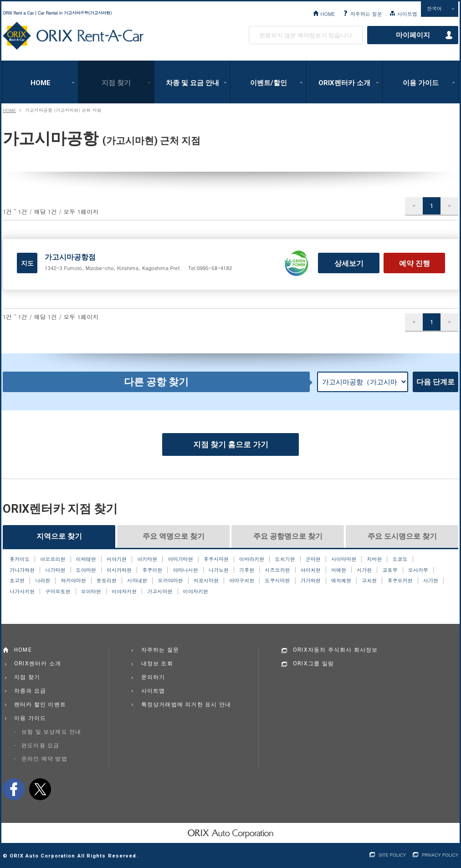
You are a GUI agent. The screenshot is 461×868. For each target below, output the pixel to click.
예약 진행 (415, 263)
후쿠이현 (152, 570)
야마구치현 (242, 581)
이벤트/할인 (269, 83)
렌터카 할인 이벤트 (40, 705)
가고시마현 (160, 592)
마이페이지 (413, 35)
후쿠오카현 (400, 581)
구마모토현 (58, 592)
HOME (328, 14)
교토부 (390, 570)
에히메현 (341, 581)
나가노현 (219, 570)
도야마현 (86, 570)
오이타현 (91, 592)
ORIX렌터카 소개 (344, 83)
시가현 (364, 570)
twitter (40, 789)
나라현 (43, 581)
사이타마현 (344, 559)
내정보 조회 (157, 664)
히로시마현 (206, 581)
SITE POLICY (392, 855)
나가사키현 (22, 592)
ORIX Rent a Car (73, 36)
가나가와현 (22, 570)
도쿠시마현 (277, 581)
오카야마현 (170, 581)
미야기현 (117, 559)
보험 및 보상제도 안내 (51, 732)
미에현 (339, 570)
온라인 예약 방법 (44, 759)
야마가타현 (180, 559)
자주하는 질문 (366, 14)
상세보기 (349, 263)
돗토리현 (107, 581)
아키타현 (147, 559)
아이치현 (311, 570)
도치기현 (285, 559)
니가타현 (55, 570)
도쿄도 (400, 559)
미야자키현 (124, 592)
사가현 (431, 581)
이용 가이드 (421, 83)
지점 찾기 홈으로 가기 (231, 444)
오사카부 (418, 570)
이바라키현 (252, 559)
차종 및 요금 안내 (192, 83)
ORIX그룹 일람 (313, 664)
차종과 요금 (30, 691)
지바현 (374, 559)
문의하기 (153, 677)
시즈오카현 (277, 570)
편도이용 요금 (40, 745)
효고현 (17, 581)
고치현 (369, 581)
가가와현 (311, 581)
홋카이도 (20, 559)
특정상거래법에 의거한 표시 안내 (186, 705)
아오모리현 (53, 559)
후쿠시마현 (216, 559)
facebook (14, 789)
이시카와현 (119, 570)
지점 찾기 (116, 83)
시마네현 (137, 581)
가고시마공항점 (70, 257)
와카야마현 (73, 581)
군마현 (313, 559)
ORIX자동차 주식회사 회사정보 (336, 650)
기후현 (247, 570)
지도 (27, 263)
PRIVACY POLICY (440, 855)
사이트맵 (407, 14)
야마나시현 (186, 570)
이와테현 (86, 559)
